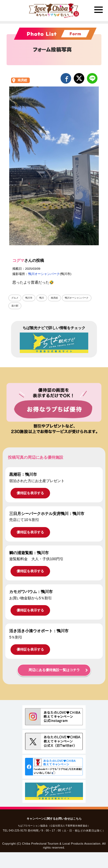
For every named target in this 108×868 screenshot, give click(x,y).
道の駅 (15, 306)
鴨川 (42, 298)
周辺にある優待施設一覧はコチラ (54, 670)
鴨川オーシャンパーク (44, 274)
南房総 (22, 80)
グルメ (15, 298)
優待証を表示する (30, 493)
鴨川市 (29, 298)
